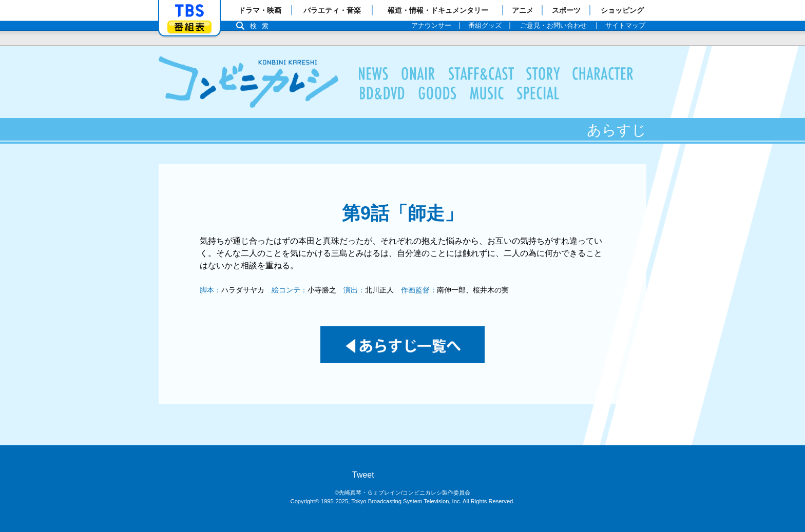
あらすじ (543, 74)
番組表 (189, 27)
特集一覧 (538, 93)
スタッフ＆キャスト (481, 74)
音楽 (487, 93)
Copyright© (305, 501)
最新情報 (374, 74)
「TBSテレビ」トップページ (189, 11)
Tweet (363, 475)
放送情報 (418, 74)
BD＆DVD (382, 93)
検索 (262, 26)
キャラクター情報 (603, 74)
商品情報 (438, 93)
